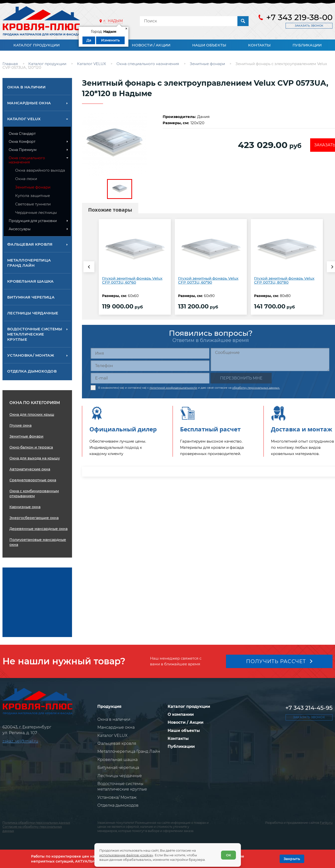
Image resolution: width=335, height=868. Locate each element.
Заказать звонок (309, 26)
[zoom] (120, 144)
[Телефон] (150, 366)
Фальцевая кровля (30, 244)
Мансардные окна (29, 103)
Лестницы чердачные (33, 313)
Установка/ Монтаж (31, 355)
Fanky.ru (326, 823)
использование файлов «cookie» (126, 855)
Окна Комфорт (22, 142)
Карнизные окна (25, 507)
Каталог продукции (37, 45)
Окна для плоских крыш (32, 415)
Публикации (307, 45)
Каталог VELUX (24, 119)
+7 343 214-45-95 (309, 708)
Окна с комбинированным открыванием (34, 493)
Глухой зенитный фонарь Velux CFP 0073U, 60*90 (208, 280)
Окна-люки (26, 179)
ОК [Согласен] (228, 855)
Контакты (259, 45)
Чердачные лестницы (36, 212)
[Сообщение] (270, 359)
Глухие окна (20, 425)
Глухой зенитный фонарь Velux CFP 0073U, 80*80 (284, 280)
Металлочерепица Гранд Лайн (29, 263)
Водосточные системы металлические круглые (35, 334)
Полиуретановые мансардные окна (38, 542)
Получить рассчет (276, 661)
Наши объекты (209, 45)
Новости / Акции (151, 45)
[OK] (292, 859)
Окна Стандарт (22, 134)
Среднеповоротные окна (33, 480)
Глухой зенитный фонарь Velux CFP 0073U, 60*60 (132, 280)
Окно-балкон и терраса (31, 447)
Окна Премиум (23, 150)
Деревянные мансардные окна (38, 529)
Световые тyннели (33, 204)
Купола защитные (33, 196)
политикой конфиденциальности (173, 388)
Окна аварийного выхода (40, 170)
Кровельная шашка (31, 281)
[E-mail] (150, 378)
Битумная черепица (31, 297)
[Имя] (150, 353)
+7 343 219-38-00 (299, 17)
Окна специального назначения (27, 160)
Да (89, 40)
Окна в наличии (26, 87)
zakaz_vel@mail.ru (20, 741)
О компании (181, 714)
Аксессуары (20, 229)
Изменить (110, 40)
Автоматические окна (30, 469)
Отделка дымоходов (32, 371)
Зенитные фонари (33, 187)
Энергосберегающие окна (34, 518)
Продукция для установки (33, 221)
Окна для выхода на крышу (35, 458)
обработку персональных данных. (256, 388)
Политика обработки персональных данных (36, 823)
